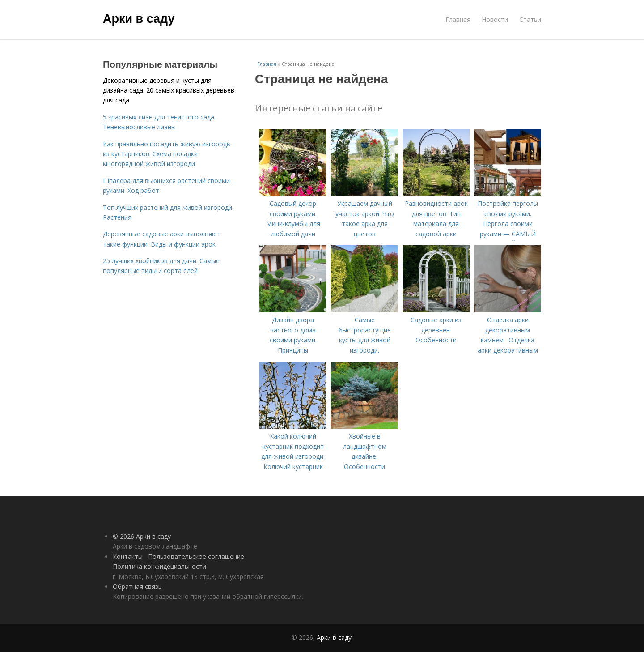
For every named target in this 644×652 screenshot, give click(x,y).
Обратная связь (137, 586)
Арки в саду (139, 19)
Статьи (530, 19)
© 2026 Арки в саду (142, 536)
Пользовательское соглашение (196, 556)
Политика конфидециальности (159, 566)
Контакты (128, 556)
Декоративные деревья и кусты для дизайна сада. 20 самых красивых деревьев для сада (169, 90)
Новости (495, 19)
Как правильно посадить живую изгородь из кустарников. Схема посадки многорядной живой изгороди (167, 154)
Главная (458, 19)
